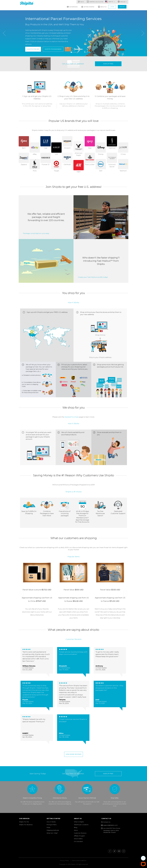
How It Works (51, 822)
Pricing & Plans (52, 825)
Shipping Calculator (95, 2)
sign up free (108, 64)
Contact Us (107, 819)
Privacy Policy (64, 861)
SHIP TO (112, 2)
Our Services (72, 7)
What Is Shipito (79, 822)
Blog (81, 2)
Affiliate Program (79, 836)
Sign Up (122, 7)
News (76, 830)
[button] (4, 43)
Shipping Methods (53, 830)
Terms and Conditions (79, 861)
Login (112, 7)
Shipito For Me (33, 49)
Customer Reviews (80, 833)
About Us (102, 7)
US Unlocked (78, 841)
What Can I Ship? (52, 833)
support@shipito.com (110, 825)
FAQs (48, 827)
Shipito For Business (53, 49)
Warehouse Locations (81, 825)
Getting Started (88, 7)
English (122, 2)
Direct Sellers (78, 839)
